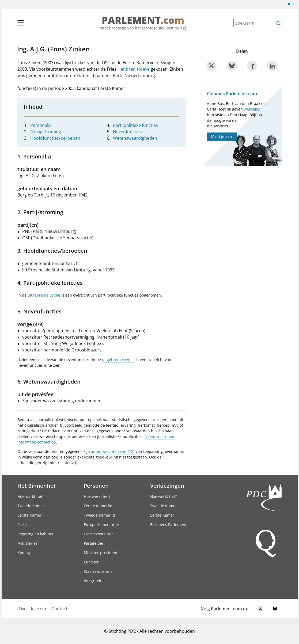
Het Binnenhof (36, 486)
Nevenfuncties (127, 132)
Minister (91, 562)
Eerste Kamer (29, 515)
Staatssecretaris (98, 571)
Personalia (41, 125)
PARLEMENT (143, 20)
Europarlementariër (102, 524)
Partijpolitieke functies (135, 125)
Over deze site (33, 609)
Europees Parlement (168, 524)
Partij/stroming (46, 132)
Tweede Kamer (31, 506)
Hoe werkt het (30, 496)
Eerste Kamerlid (98, 506)
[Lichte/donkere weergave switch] (292, 4)
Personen (96, 486)
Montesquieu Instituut (162, 28)
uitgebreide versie (44, 295)
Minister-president (101, 553)
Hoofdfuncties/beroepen (55, 138)
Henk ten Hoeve (134, 69)
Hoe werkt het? (97, 496)
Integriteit (93, 581)
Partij (22, 524)
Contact (60, 609)
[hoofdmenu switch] (21, 25)
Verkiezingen (167, 486)
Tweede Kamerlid (99, 515)
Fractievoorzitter (98, 534)
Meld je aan (222, 136)
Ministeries (27, 543)
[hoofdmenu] (38, 25)
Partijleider (94, 543)
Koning (24, 553)
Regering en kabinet (35, 534)
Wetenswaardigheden (135, 138)
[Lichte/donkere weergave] (292, 5)
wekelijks (252, 109)
